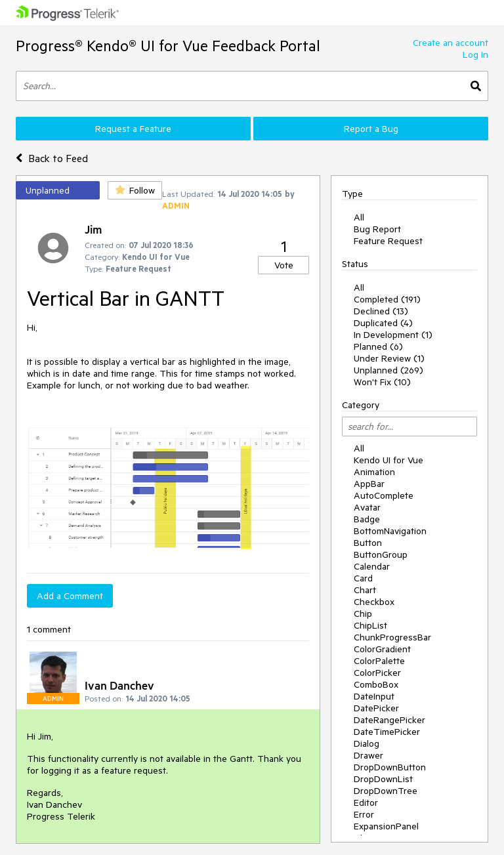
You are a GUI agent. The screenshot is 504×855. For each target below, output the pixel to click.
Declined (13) (381, 311)
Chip (363, 614)
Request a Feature (133, 129)
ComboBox (376, 684)
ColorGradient (382, 649)
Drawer (368, 755)
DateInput (374, 696)
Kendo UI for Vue (388, 460)
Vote (284, 265)
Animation (374, 472)
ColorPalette (379, 661)
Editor (366, 803)
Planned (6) (378, 346)
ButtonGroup (381, 554)
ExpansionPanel (386, 826)
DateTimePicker (387, 732)
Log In (475, 54)
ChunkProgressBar (392, 637)
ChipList (370, 625)
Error (364, 814)
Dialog (367, 743)
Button (368, 543)
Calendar (372, 566)
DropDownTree (386, 791)
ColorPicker (377, 673)
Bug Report (377, 229)
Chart (365, 590)
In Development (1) (393, 335)
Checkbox (374, 602)
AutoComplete (384, 495)
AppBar (369, 484)
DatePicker (376, 708)
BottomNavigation (390, 531)
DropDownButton (390, 767)
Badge (367, 519)
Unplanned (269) (388, 370)
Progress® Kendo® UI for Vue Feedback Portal (168, 46)
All (359, 217)
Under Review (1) (389, 358)
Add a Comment (70, 596)
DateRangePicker (389, 720)
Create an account (451, 43)
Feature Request (388, 241)
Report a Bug (371, 129)
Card (363, 578)
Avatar (367, 507)
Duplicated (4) (383, 323)
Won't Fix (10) (382, 382)
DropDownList (383, 779)
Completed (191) (387, 299)
